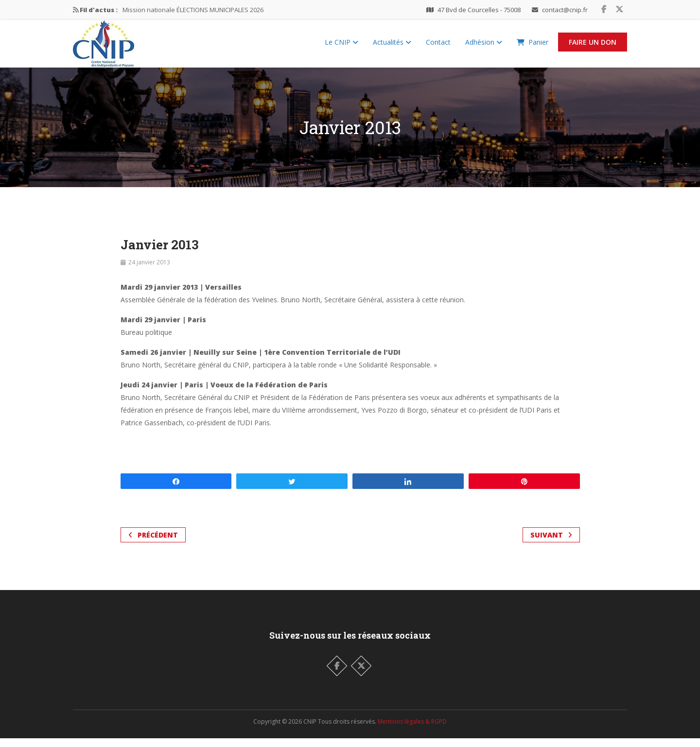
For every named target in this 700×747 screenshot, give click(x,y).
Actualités (392, 46)
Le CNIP (341, 46)
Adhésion (484, 46)
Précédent (153, 544)
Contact (438, 46)
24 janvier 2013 (149, 271)
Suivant (551, 544)
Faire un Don (593, 46)
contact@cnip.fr (565, 10)
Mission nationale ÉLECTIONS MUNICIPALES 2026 (193, 10)
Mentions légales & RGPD (412, 730)
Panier (533, 46)
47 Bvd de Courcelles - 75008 (479, 10)
